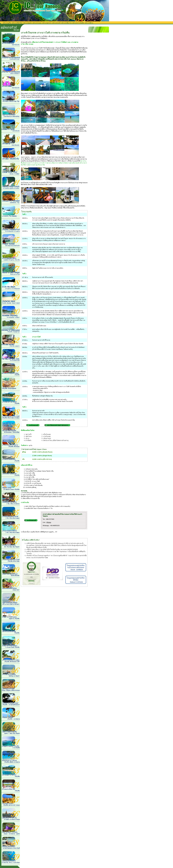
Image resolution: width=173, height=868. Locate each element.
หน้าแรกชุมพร (27, 23)
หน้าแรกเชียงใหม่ (17, 23)
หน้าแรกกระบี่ (56, 23)
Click (46, 558)
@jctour (49, 522)
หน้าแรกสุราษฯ (47, 23)
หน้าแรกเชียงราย (66, 23)
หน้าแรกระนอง (37, 23)
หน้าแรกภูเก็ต (7, 23)
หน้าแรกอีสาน (89, 23)
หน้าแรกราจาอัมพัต (78, 23)
